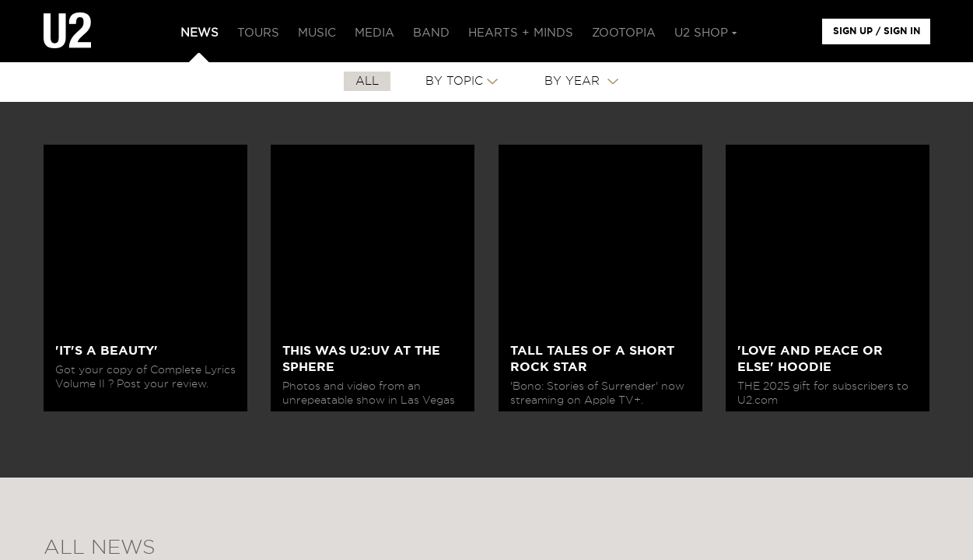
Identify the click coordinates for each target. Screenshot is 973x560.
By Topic (454, 81)
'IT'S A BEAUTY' (107, 351)
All (367, 81)
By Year (574, 81)
